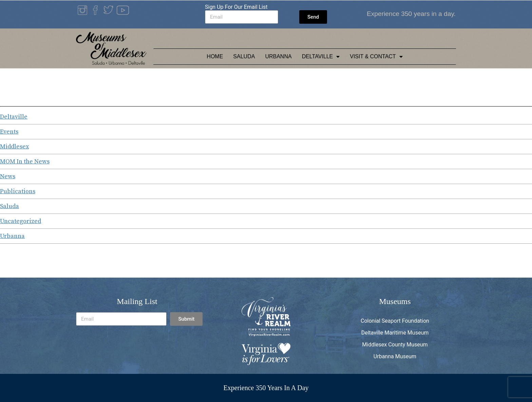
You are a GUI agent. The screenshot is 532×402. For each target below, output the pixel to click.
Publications (18, 191)
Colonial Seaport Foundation (395, 321)
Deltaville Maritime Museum (395, 333)
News (8, 176)
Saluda (244, 56)
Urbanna (278, 56)
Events (9, 132)
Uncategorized (21, 221)
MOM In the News (25, 162)
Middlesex (14, 147)
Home (215, 56)
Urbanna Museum (395, 356)
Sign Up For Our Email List (236, 7)
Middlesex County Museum (395, 345)
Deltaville (321, 57)
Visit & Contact (376, 57)
